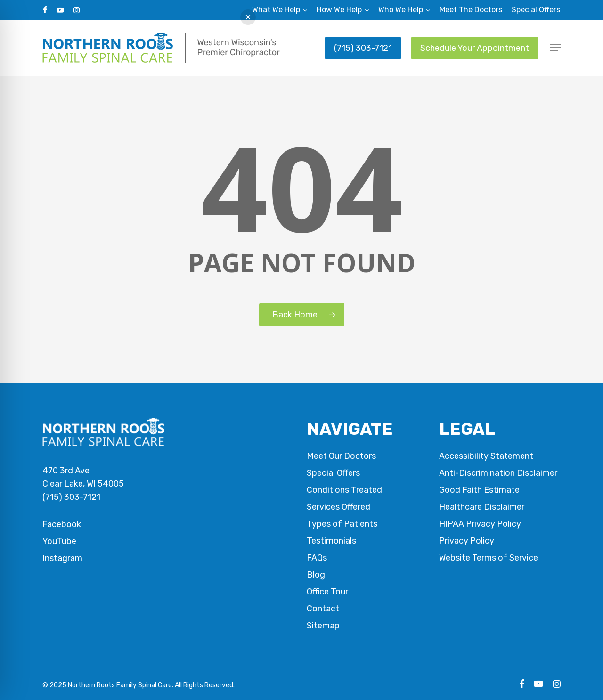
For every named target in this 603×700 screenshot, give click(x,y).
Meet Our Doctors (341, 456)
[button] (555, 48)
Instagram (62, 558)
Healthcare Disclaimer (482, 507)
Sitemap (323, 626)
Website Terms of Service (489, 558)
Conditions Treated (344, 490)
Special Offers (333, 473)
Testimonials (331, 541)
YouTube (59, 541)
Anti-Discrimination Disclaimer (498, 473)
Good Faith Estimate (479, 490)
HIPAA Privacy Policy (480, 524)
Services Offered (338, 507)
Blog (316, 575)
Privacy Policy (467, 541)
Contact (323, 609)
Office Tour (327, 592)
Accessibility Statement (486, 456)
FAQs (317, 558)
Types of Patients (342, 524)
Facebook (62, 524)
